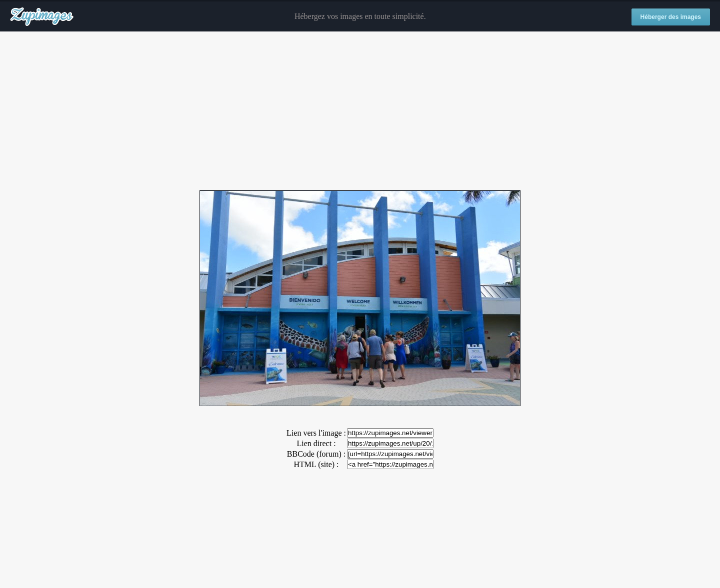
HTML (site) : (316, 464)
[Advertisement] (360, 111)
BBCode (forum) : (316, 454)
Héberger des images (671, 17)
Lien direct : (316, 443)
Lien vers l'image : (316, 433)
